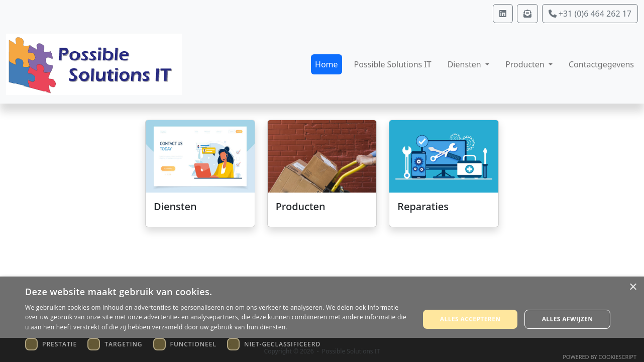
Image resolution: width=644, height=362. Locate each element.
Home (327, 64)
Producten (301, 207)
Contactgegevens (601, 64)
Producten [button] (526, 64)
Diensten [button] (465, 64)
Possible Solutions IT (393, 64)
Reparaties (423, 207)
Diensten (175, 207)
